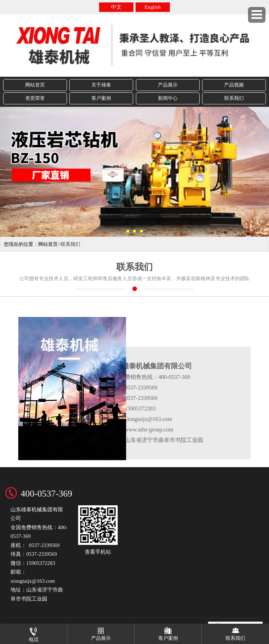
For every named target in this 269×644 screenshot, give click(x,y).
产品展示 (168, 85)
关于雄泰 (101, 85)
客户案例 (101, 98)
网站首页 (35, 85)
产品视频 (234, 85)
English (153, 7)
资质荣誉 (35, 98)
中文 (116, 7)
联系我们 (234, 98)
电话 (34, 633)
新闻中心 (168, 98)
